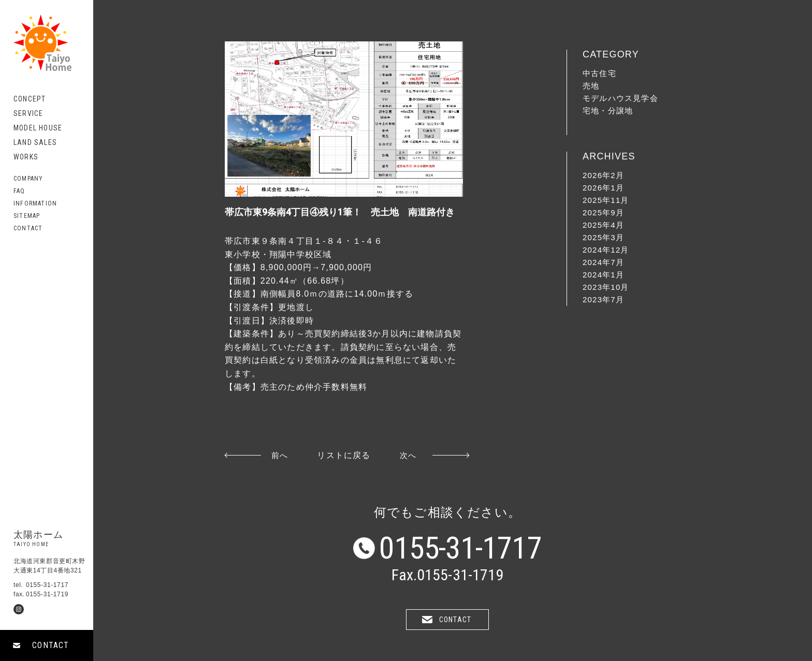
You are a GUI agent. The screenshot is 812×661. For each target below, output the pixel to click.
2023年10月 (606, 287)
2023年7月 (603, 299)
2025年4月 (603, 225)
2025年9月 (603, 212)
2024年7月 (603, 262)
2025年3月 (603, 237)
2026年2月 (603, 175)
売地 (591, 86)
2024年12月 (606, 250)
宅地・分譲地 (608, 111)
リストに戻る (344, 455)
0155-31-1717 (460, 548)
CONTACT (50, 645)
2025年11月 (606, 200)
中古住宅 (599, 73)
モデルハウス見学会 (620, 98)
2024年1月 (603, 275)
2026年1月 (603, 188)
